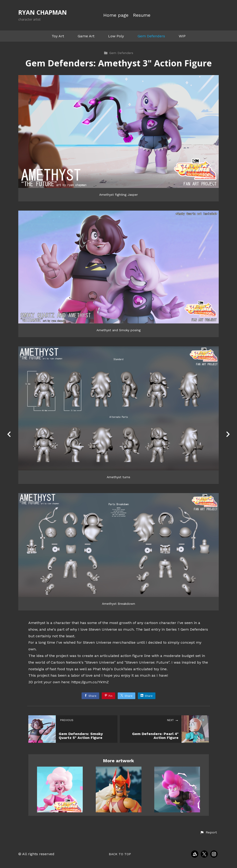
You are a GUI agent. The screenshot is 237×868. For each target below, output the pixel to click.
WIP (182, 36)
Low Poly (116, 36)
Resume (142, 15)
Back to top (120, 854)
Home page (116, 15)
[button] (208, 833)
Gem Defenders (151, 36)
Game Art (86, 36)
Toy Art (58, 36)
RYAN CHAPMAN (43, 12)
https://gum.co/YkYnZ (90, 682)
